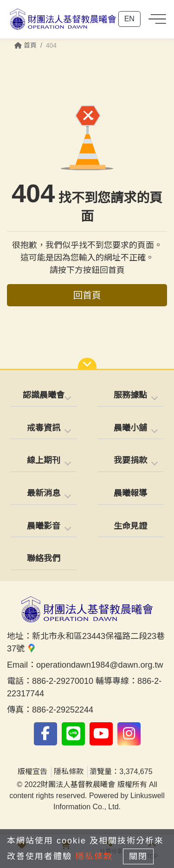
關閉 (138, 856)
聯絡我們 (44, 558)
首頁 (26, 45)
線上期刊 (44, 460)
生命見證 (130, 526)
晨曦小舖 (130, 428)
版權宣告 (32, 772)
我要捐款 (130, 460)
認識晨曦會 (44, 395)
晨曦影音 (44, 526)
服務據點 (130, 395)
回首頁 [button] (87, 295)
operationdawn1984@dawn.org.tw (100, 665)
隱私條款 (69, 772)
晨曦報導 (130, 493)
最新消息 (44, 493)
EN (129, 19)
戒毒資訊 (44, 428)
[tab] (44, 396)
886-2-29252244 (63, 710)
